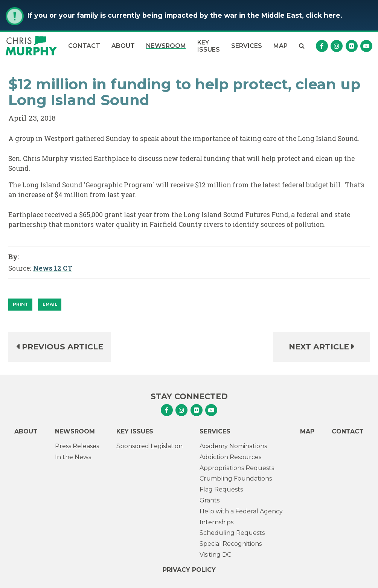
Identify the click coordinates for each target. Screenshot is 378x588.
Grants (210, 500)
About (123, 46)
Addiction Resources (230, 457)
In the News (73, 457)
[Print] (20, 305)
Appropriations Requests (237, 468)
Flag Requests (221, 489)
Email (50, 304)
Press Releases (77, 446)
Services (247, 46)
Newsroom (166, 46)
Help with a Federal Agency (241, 511)
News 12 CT (53, 268)
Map (280, 46)
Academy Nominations (233, 446)
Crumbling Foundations (236, 479)
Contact (84, 46)
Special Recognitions (231, 544)
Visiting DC (215, 555)
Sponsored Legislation (149, 446)
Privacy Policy (189, 570)
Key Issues (209, 46)
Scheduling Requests (232, 533)
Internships (216, 522)
